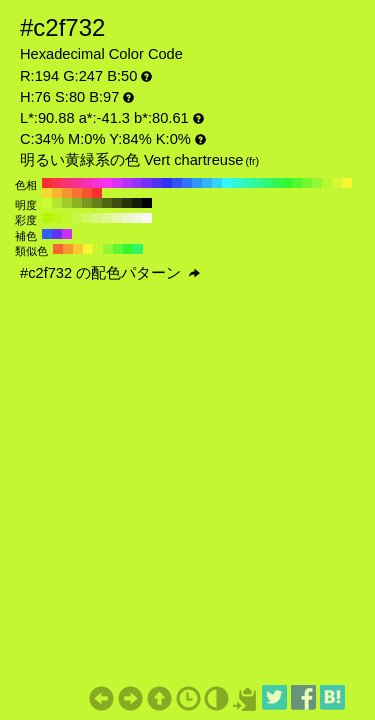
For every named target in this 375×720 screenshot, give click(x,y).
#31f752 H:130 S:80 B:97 (277, 183)
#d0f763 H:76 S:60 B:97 (87, 218)
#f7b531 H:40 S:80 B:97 (57, 193)
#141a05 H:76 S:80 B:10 (137, 203)
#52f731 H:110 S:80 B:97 (297, 183)
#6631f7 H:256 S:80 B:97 (57, 234)
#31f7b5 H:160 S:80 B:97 (247, 183)
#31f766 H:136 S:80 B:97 (138, 249)
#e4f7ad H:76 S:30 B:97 (117, 218)
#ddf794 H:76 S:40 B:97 (107, 218)
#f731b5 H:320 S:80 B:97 (87, 183)
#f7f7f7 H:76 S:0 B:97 (147, 218)
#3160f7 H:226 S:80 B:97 (47, 234)
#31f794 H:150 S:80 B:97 (257, 183)
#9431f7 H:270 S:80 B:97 (137, 183)
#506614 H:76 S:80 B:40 (107, 203)
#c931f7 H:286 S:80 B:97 (67, 234)
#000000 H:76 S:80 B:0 (147, 203)
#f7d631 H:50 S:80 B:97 (47, 193)
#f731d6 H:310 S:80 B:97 (97, 183)
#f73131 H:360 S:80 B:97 (47, 183)
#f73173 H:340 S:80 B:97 (67, 183)
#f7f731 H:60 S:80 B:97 (347, 183)
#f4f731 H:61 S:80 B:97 (88, 249)
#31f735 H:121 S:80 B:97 (128, 249)
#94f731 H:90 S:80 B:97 (317, 183)
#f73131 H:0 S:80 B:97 (97, 193)
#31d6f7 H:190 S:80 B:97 (217, 183)
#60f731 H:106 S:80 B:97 (118, 249)
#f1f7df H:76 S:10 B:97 (137, 218)
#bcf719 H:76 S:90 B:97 (57, 218)
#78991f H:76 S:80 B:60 (87, 203)
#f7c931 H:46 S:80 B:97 (78, 249)
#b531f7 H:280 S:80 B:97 (127, 183)
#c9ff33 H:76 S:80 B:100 (47, 203)
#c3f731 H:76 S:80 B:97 (67, 218)
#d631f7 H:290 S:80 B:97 (117, 183)
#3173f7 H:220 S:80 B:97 (187, 183)
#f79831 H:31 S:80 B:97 (68, 249)
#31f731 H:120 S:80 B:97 (287, 183)
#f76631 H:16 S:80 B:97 (58, 249)
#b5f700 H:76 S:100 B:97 (47, 218)
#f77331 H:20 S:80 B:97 (77, 193)
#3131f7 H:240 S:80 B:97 (167, 183)
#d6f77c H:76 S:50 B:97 (97, 218)
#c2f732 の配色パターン (110, 273)
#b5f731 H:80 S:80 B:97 (327, 183)
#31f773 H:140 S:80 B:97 (267, 183)
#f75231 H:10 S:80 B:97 (87, 193)
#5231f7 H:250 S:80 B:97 (157, 183)
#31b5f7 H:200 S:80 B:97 (207, 183)
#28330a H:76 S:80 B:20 (127, 203)
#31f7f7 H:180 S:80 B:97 (227, 183)
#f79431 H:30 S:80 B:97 (67, 193)
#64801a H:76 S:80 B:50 (97, 203)
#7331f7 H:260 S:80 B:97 (147, 183)
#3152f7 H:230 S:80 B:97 (177, 183)
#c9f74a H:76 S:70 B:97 (77, 218)
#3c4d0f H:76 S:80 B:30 (117, 203)
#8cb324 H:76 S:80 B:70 (77, 203)
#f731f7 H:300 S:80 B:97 (107, 183)
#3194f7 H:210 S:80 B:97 (197, 183)
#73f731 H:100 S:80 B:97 (307, 183)
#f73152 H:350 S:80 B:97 (57, 183)
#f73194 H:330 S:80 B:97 (77, 183)
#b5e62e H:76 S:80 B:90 (57, 203)
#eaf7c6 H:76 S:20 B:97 (127, 218)
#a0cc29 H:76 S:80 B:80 (67, 203)
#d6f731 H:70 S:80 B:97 (337, 183)
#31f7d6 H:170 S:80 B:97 (237, 183)
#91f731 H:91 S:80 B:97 (108, 249)
